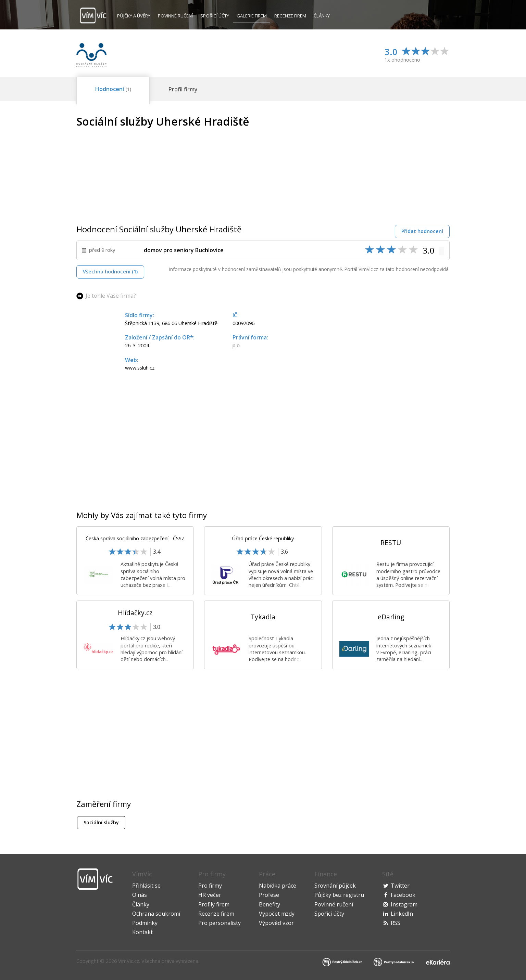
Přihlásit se (146, 886)
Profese (269, 895)
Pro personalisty (220, 923)
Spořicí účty (215, 16)
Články (322, 16)
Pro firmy (210, 886)
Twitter (400, 886)
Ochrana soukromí (156, 914)
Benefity (270, 904)
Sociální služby (101, 822)
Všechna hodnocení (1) (110, 272)
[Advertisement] (392, 163)
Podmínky (145, 923)
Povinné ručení (175, 16)
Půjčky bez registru (339, 895)
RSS (396, 923)
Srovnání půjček (335, 886)
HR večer (210, 895)
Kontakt (142, 932)
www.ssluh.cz (140, 368)
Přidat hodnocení (422, 231)
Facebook (403, 895)
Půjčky (134, 16)
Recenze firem (290, 16)
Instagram (404, 904)
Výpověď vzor (276, 923)
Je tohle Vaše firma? (111, 296)
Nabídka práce (278, 886)
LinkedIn (402, 914)
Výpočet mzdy (277, 914)
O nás (140, 895)
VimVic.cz (129, 961)
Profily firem (214, 904)
